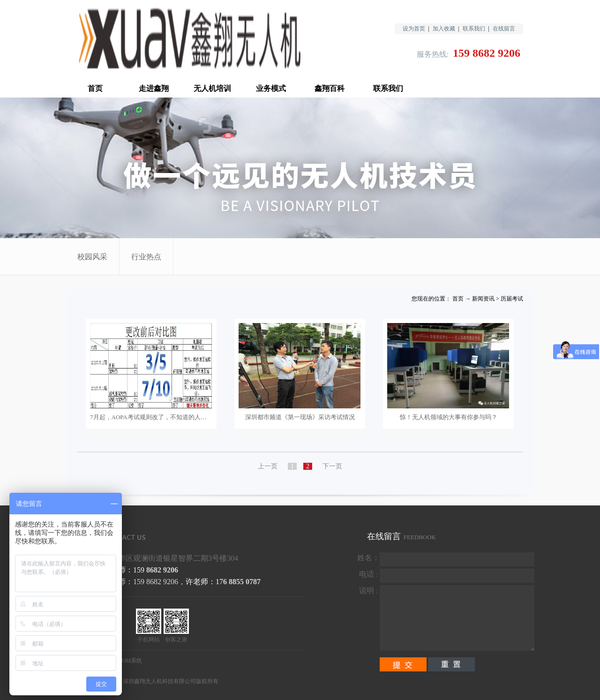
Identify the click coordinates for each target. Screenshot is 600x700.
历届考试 (512, 299)
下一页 (332, 466)
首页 (95, 88)
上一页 (268, 466)
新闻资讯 (483, 299)
